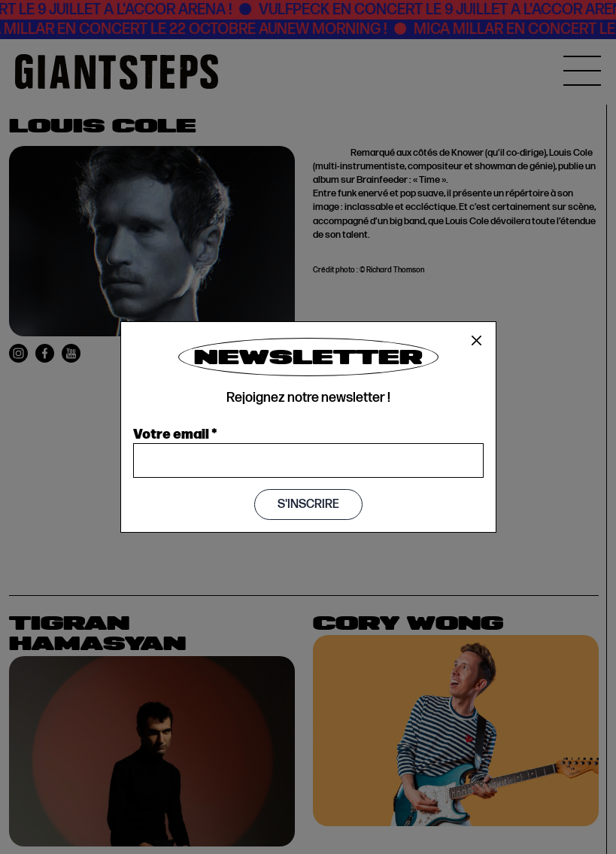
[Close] (477, 341)
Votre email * (175, 433)
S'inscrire (308, 504)
